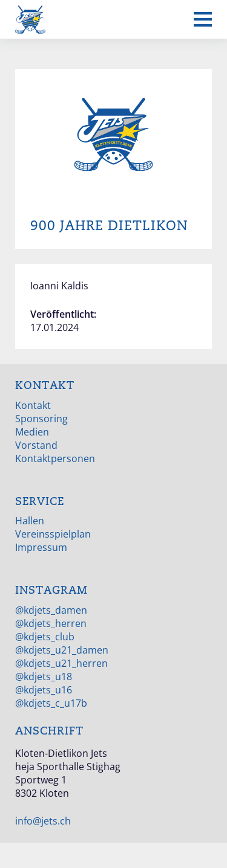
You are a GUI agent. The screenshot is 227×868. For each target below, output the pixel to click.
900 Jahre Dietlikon (109, 226)
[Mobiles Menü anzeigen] (203, 19)
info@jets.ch (43, 821)
